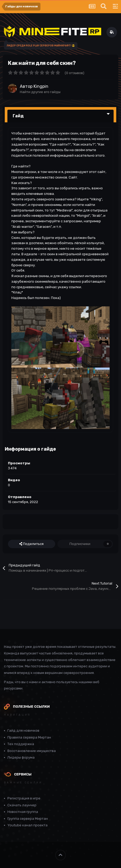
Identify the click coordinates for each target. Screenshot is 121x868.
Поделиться (31, 544)
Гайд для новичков (23, 730)
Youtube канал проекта (27, 825)
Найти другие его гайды (40, 92)
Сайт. (73, 177)
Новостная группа (23, 812)
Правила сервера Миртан (29, 737)
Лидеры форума (21, 757)
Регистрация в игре (24, 798)
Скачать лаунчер (22, 805)
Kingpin (41, 86)
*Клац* (17, 292)
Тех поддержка (21, 744)
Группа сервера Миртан (28, 819)
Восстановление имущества (32, 751)
